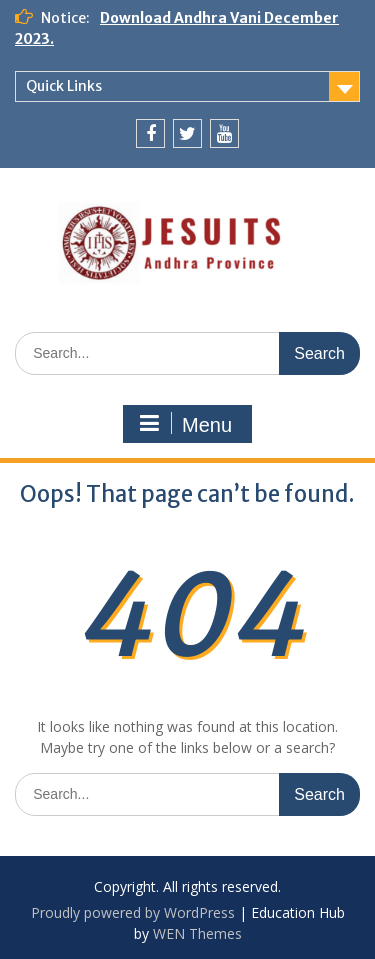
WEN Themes (197, 933)
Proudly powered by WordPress (133, 912)
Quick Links (64, 86)
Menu (185, 424)
